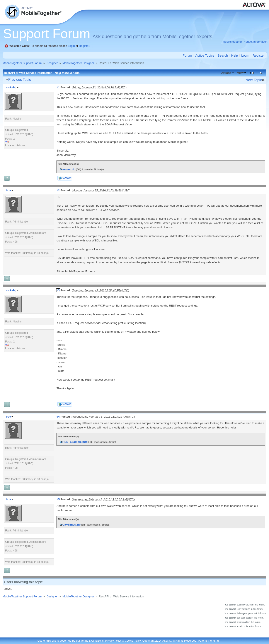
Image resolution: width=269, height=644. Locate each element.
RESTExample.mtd (75, 442)
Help (235, 55)
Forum (187, 55)
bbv (8, 190)
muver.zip (69, 169)
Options (226, 73)
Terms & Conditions (92, 641)
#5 (58, 499)
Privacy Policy (113, 641)
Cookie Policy (133, 641)
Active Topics (205, 55)
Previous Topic (20, 80)
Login (71, 46)
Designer (52, 63)
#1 (58, 87)
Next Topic (254, 80)
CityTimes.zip (72, 525)
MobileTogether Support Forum (22, 63)
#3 (58, 290)
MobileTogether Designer (78, 63)
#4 (58, 417)
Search (223, 55)
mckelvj (11, 87)
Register (84, 46)
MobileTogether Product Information (245, 42)
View (240, 73)
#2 (58, 190)
